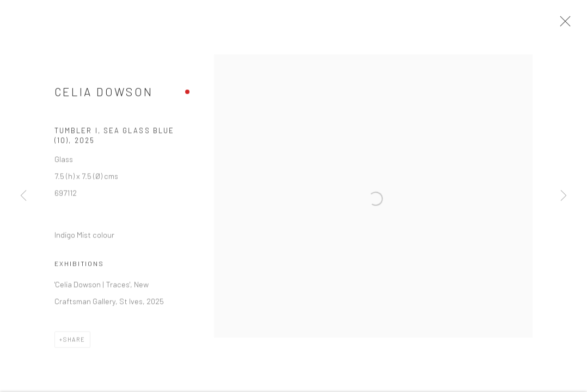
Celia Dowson (104, 96)
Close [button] (567, 24)
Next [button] (564, 196)
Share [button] (74, 343)
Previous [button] (23, 196)
